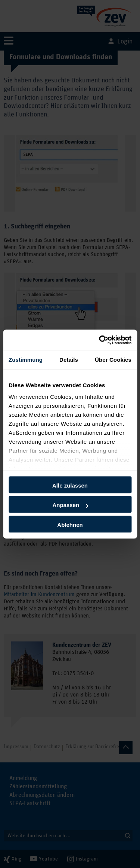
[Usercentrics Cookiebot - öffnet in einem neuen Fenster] (100, 340)
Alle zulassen (70, 485)
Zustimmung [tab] (26, 360)
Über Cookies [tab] (113, 360)
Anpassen (70, 505)
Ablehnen (70, 525)
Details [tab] (69, 360)
